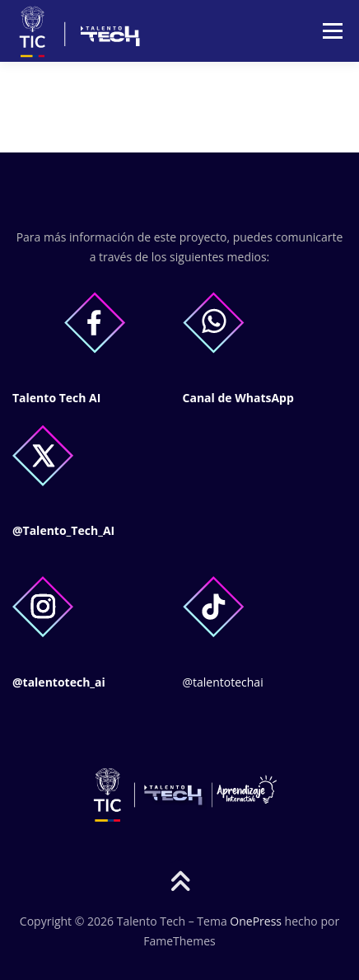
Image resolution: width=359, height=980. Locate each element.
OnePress (256, 921)
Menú (331, 31)
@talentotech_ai (59, 682)
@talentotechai (223, 682)
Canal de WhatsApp (238, 398)
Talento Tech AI (56, 398)
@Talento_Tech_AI (63, 530)
